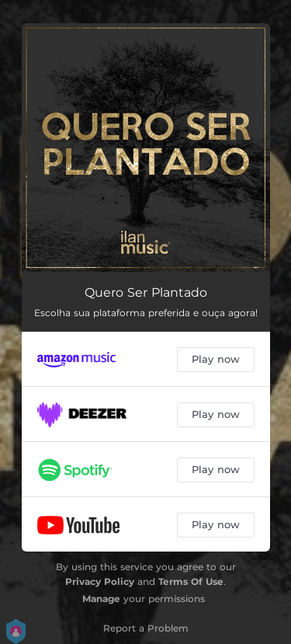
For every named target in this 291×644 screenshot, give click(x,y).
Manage (101, 599)
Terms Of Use (191, 581)
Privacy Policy (100, 581)
